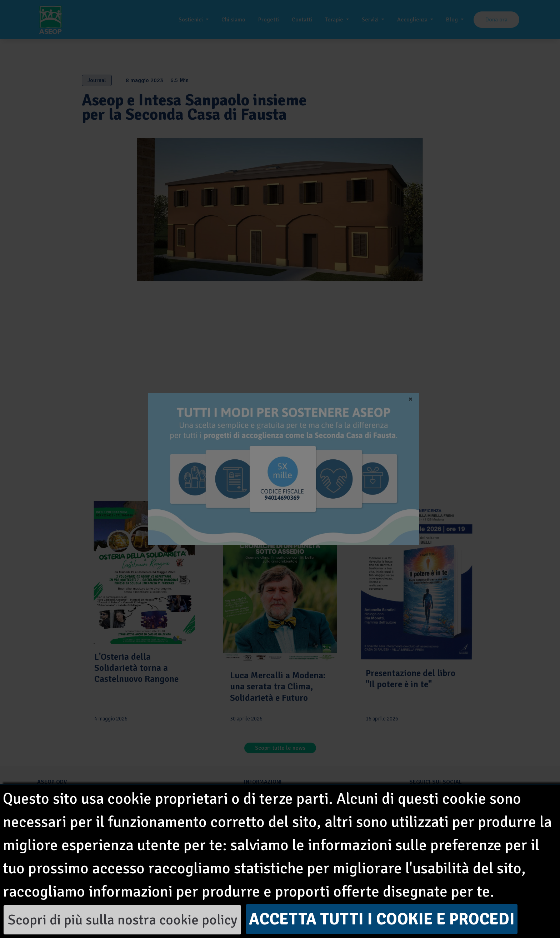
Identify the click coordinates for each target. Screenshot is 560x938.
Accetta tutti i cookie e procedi (382, 919)
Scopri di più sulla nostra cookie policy (122, 920)
